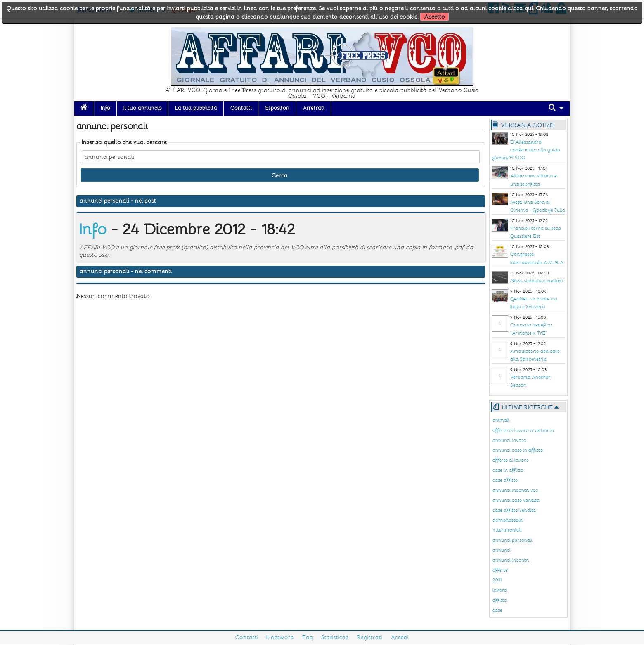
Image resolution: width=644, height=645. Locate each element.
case (497, 610)
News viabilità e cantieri (537, 281)
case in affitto (508, 470)
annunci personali (513, 540)
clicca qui (520, 8)
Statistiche (335, 637)
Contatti (241, 108)
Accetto (434, 17)
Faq (308, 637)
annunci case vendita (516, 500)
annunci (502, 550)
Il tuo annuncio (143, 108)
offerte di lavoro (511, 460)
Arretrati (314, 108)
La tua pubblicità (196, 108)
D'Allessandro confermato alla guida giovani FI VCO (526, 150)
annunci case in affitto (518, 450)
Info (105, 108)
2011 (497, 580)
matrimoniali (507, 530)
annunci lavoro (509, 441)
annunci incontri (511, 560)
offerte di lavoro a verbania (523, 431)
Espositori (277, 108)
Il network (280, 637)
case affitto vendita (514, 510)
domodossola (508, 520)
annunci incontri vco (515, 490)
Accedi (400, 637)
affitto (500, 600)
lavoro (500, 590)
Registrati (369, 637)
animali (501, 420)
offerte (500, 570)
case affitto (505, 480)
